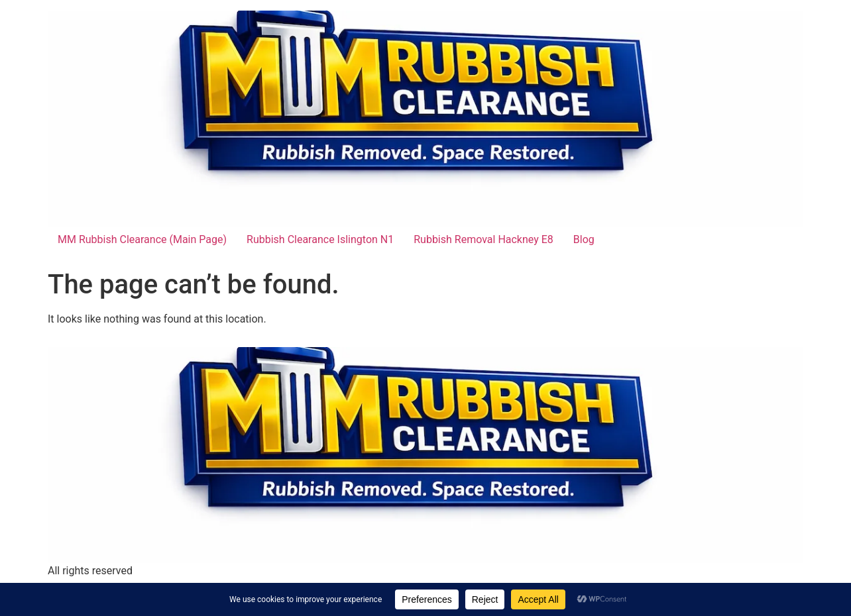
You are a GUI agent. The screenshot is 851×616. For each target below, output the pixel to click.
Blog (584, 239)
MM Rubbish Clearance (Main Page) (142, 239)
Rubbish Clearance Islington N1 (320, 239)
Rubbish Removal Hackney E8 (483, 239)
